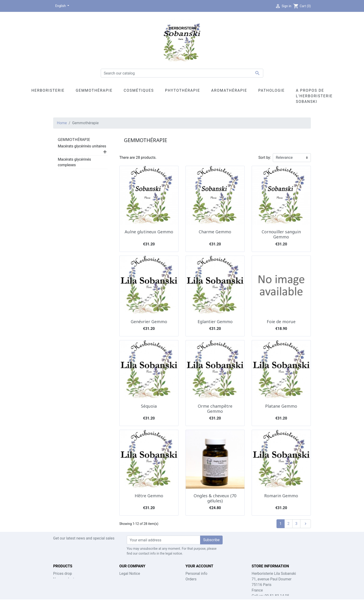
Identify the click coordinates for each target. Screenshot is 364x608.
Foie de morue (281, 322)
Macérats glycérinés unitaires (82, 146)
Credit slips (195, 585)
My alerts (193, 596)
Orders (191, 579)
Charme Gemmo (215, 232)
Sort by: (265, 158)
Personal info (196, 574)
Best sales (62, 585)
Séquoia (149, 406)
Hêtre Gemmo (149, 496)
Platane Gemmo (281, 406)
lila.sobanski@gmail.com (288, 601)
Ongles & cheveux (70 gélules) (215, 498)
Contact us (128, 579)
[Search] (182, 73)
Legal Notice (130, 574)
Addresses (194, 590)
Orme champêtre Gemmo (215, 409)
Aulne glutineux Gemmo (149, 232)
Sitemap (126, 585)
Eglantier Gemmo (215, 322)
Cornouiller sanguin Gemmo (281, 234)
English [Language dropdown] (61, 6)
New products (65, 579)
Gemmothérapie (74, 140)
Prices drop (63, 574)
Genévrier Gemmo (149, 322)
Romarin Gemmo (281, 496)
